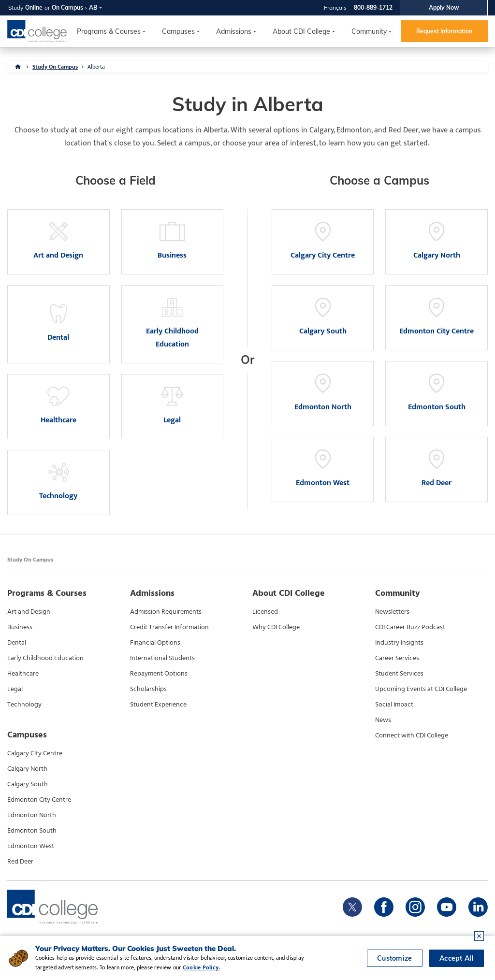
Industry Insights (399, 643)
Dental (17, 643)
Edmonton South (32, 831)
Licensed (265, 612)
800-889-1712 (373, 7)
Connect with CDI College (412, 735)
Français (335, 7)
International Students (162, 658)
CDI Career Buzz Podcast (410, 627)
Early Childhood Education (45, 658)
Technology (24, 705)
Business (20, 627)
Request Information (444, 31)
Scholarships (148, 689)
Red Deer (20, 862)
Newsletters (392, 612)
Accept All (457, 958)
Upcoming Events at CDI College (421, 689)
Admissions (234, 31)
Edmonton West (31, 846)
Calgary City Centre (35, 753)
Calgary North (27, 769)
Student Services (399, 674)
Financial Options (155, 643)
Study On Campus (55, 67)
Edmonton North (32, 815)
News (383, 720)
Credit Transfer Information (169, 627)
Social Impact (394, 705)
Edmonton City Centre (39, 800)
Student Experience (158, 705)
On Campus (67, 7)
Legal (15, 689)
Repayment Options (159, 674)
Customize (395, 958)
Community (369, 31)
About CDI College (301, 31)
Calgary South (28, 784)
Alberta (96, 67)
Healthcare (23, 674)
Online (34, 7)
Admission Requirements (166, 612)
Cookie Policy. (201, 967)
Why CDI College (276, 627)
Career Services (397, 658)
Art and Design (29, 612)
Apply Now (444, 7)
